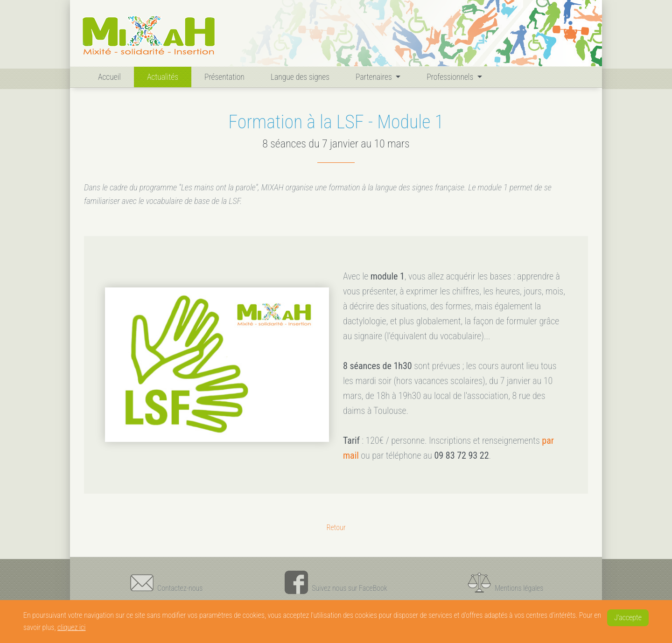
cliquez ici (71, 627)
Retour (336, 528)
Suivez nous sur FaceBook (336, 582)
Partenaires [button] (375, 77)
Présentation (224, 77)
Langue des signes (300, 77)
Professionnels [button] (451, 77)
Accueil (111, 76)
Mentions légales (505, 582)
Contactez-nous (166, 582)
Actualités (163, 77)
